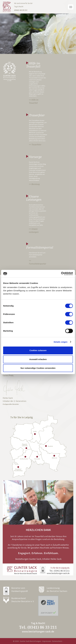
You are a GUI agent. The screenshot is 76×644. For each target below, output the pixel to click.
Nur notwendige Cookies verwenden (38, 368)
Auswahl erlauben (38, 359)
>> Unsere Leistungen (34, 230)
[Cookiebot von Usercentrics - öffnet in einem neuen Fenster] (61, 274)
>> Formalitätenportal (37, 262)
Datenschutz (57, 641)
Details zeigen (61, 342)
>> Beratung (34, 184)
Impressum (47, 641)
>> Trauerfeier (35, 144)
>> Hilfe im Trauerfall (34, 101)
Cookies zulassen (38, 350)
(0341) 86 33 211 (42, 627)
